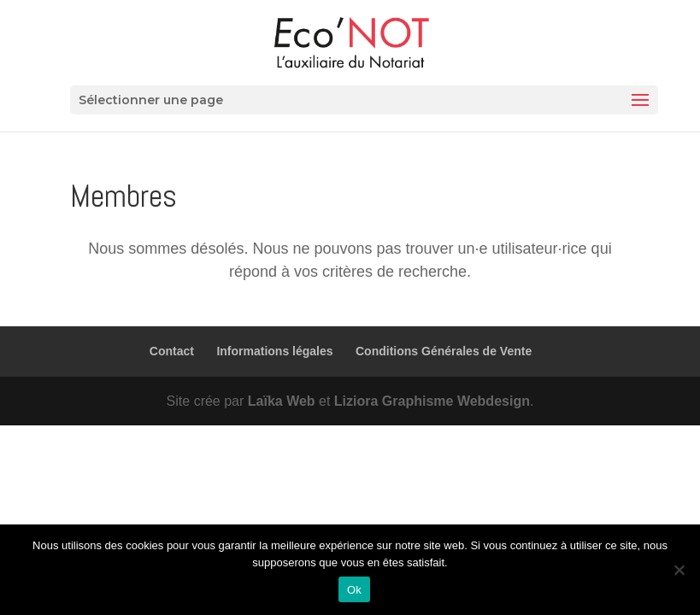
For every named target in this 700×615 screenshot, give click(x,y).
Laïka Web (282, 401)
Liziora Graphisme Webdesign (432, 401)
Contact (172, 351)
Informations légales (274, 351)
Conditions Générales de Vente (444, 351)
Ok (354, 590)
